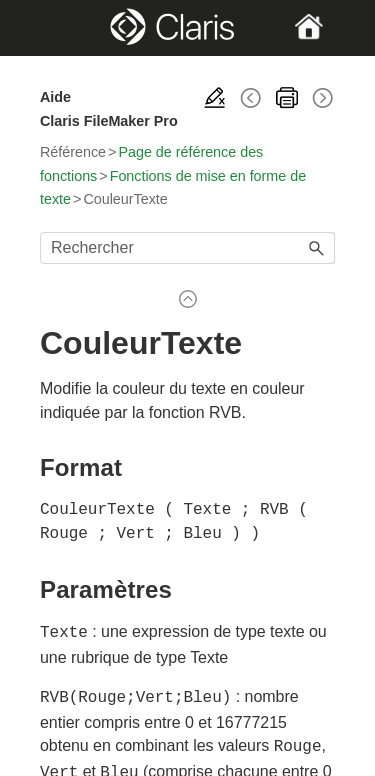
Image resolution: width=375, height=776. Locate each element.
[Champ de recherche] (187, 248)
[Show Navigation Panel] (53, 28)
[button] (317, 248)
